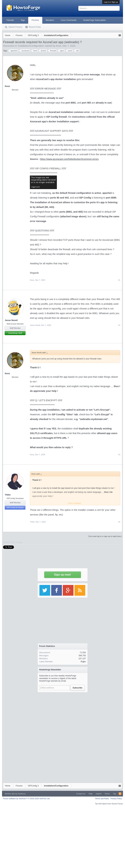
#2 (119, 325)
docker (43, 51)
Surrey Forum (117, 804)
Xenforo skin (10, 794)
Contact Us (81, 794)
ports (69, 51)
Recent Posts (35, 27)
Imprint (99, 794)
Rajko (83, 662)
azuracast (25, 51)
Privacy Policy (116, 799)
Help (91, 794)
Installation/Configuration (31, 46)
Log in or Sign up (111, 2)
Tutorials (10, 20)
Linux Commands (69, 20)
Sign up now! (62, 575)
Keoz (59, 46)
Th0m (8, 495)
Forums (35, 20)
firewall (53, 51)
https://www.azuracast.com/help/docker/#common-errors (69, 159)
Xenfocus (22, 794)
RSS (120, 794)
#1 (119, 280)
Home (107, 794)
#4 (119, 522)
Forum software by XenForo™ (26, 799)
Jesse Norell (11, 320)
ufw (77, 51)
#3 (119, 455)
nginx (61, 51)
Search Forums (15, 27)
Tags (23, 20)
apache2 (14, 51)
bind (35, 51)
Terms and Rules (102, 799)
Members (50, 20)
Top (115, 794)
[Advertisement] (63, 715)
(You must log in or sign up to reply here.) (105, 536)
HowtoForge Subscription (95, 20)
